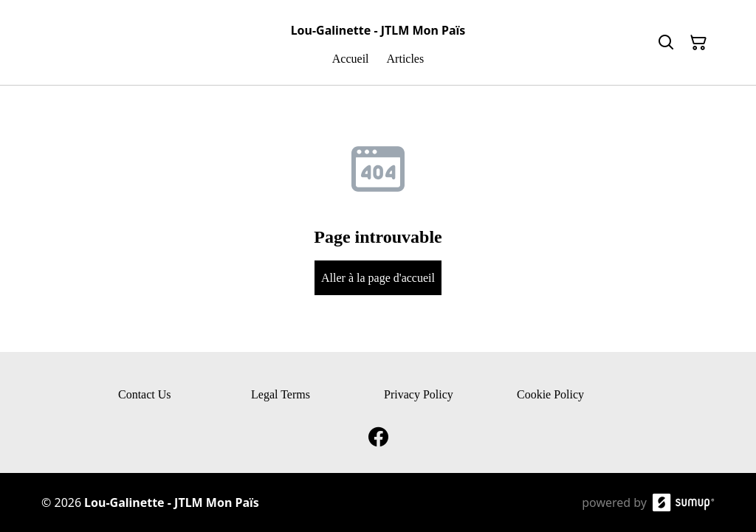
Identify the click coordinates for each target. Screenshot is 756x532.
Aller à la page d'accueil (378, 278)
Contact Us (145, 394)
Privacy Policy (419, 394)
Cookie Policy (550, 394)
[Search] (666, 43)
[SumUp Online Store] (684, 502)
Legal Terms (281, 394)
